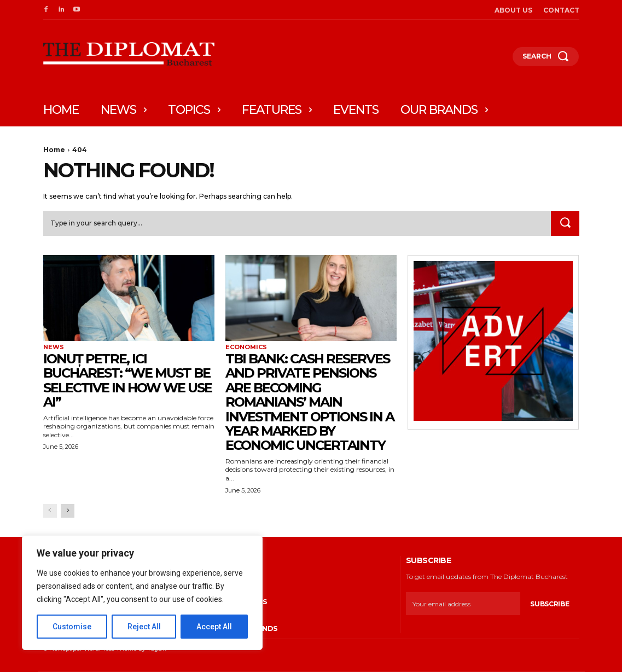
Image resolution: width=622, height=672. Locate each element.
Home (54, 150)
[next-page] (68, 511)
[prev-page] (50, 511)
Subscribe (550, 604)
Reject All (144, 627)
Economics (246, 347)
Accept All (214, 627)
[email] (463, 604)
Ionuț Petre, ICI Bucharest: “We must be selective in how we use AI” (127, 380)
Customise (72, 627)
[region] (142, 593)
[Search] (565, 224)
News (54, 347)
